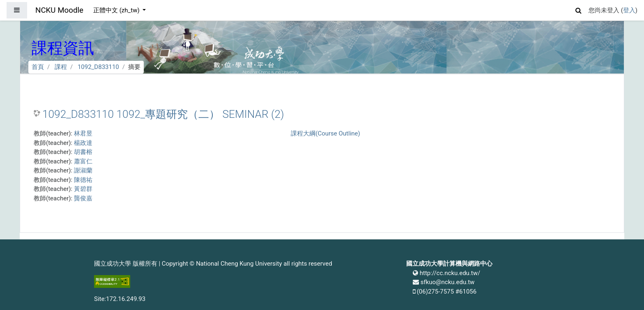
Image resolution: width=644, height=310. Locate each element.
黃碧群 (83, 189)
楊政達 (83, 143)
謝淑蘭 (83, 170)
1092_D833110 (98, 67)
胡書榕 (83, 152)
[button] (579, 9)
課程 (61, 67)
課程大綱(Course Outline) (325, 133)
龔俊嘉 (83, 198)
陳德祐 (83, 180)
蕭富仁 (83, 161)
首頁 (38, 67)
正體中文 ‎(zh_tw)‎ (117, 10)
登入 (629, 10)
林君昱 (83, 133)
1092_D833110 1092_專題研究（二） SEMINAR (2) (163, 114)
